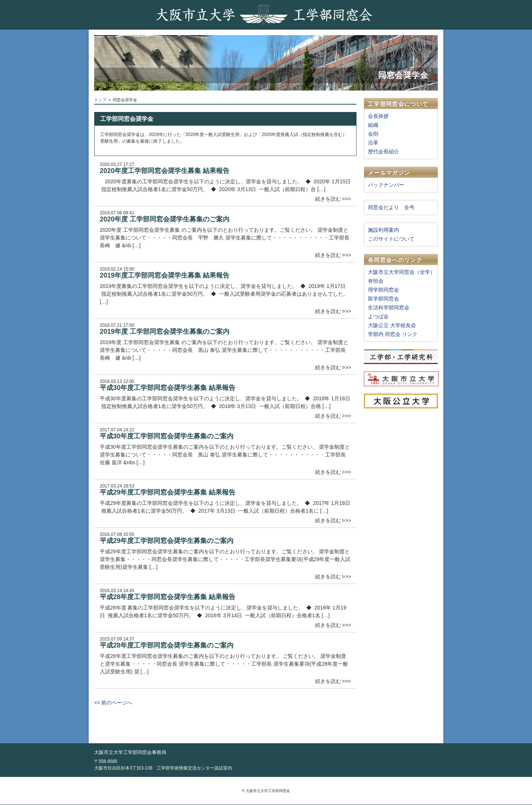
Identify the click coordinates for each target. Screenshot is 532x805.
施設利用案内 (383, 230)
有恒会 (376, 281)
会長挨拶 (378, 116)
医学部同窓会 (383, 299)
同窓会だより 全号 (391, 207)
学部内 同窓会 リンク (393, 334)
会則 (373, 134)
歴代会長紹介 (383, 152)
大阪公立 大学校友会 (392, 325)
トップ (100, 100)
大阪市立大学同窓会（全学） (402, 272)
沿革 (373, 143)
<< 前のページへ (113, 703)
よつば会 (378, 316)
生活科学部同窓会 (389, 308)
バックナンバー (386, 185)
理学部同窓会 (383, 290)
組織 (373, 125)
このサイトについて (391, 239)
